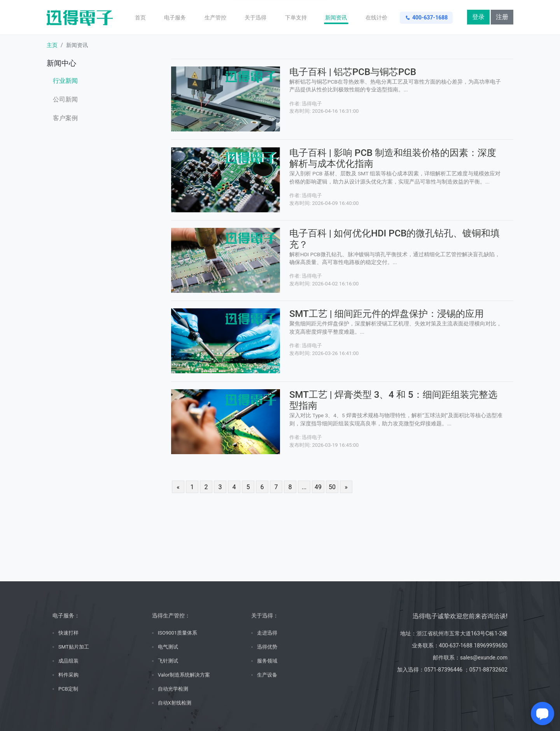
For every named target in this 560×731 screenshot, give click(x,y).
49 (318, 487)
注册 (502, 17)
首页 (140, 17)
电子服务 (175, 17)
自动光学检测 (173, 689)
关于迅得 (255, 17)
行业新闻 (65, 81)
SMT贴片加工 (74, 647)
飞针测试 (168, 661)
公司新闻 (65, 99)
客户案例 (65, 118)
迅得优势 (267, 647)
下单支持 (296, 17)
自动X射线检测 (175, 703)
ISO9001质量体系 (178, 633)
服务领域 (267, 661)
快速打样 (68, 633)
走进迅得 (267, 633)
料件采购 (68, 675)
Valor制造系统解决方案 (184, 675)
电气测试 (168, 647)
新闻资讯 (336, 17)
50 (332, 487)
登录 (478, 17)
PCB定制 (68, 689)
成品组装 (68, 661)
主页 (52, 45)
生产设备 (267, 675)
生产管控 (215, 17)
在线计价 (376, 17)
